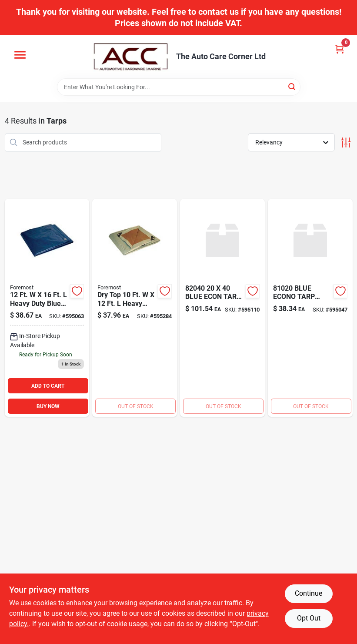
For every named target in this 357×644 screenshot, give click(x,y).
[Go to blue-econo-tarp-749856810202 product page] (310, 308)
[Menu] (20, 55)
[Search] (292, 86)
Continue (309, 593)
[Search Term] (179, 87)
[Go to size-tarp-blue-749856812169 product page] (47, 308)
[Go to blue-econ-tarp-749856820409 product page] (222, 308)
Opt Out (309, 618)
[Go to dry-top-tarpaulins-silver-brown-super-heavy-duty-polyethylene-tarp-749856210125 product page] (135, 308)
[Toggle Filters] (346, 143)
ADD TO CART (48, 386)
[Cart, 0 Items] (340, 49)
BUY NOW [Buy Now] (48, 406)
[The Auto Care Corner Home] (131, 57)
